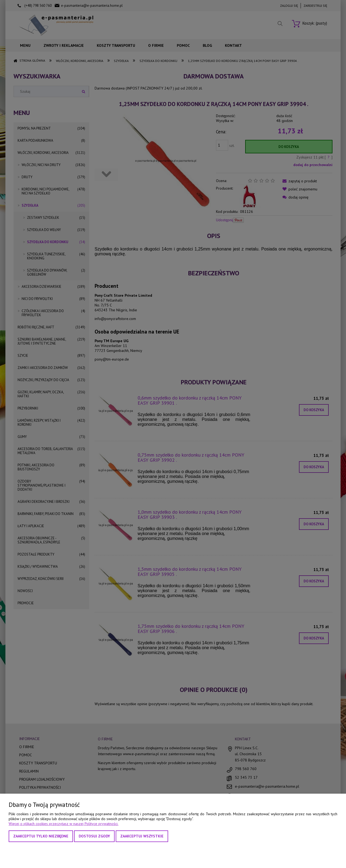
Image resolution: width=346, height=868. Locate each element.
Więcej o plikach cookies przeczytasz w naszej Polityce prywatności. (64, 824)
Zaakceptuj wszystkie (142, 836)
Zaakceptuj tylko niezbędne (41, 836)
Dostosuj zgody (94, 836)
